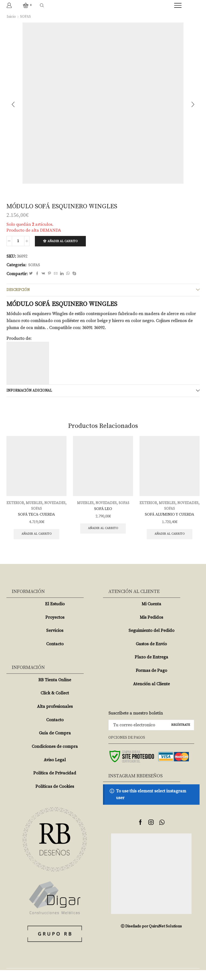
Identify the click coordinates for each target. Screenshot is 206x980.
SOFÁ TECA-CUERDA (37, 516)
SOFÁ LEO (103, 511)
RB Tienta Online (55, 690)
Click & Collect (55, 703)
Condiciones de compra (55, 756)
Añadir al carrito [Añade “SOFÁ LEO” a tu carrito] (103, 531)
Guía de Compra (55, 743)
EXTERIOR (26, 505)
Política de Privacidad (55, 783)
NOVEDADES (30, 511)
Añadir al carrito (64, 241)
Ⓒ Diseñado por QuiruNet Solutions (151, 936)
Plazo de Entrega (151, 667)
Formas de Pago (151, 680)
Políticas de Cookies (55, 796)
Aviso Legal (55, 770)
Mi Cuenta (151, 614)
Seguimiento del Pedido (151, 640)
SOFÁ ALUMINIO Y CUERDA (170, 516)
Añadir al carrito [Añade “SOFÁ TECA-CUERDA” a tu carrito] (37, 537)
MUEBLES (46, 505)
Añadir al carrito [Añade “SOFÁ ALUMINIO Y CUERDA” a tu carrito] (170, 537)
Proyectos (55, 627)
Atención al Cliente (151, 694)
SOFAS (26, 17)
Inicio (11, 17)
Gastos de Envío (151, 654)
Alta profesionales (55, 716)
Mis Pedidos (151, 627)
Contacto (55, 654)
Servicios (55, 640)
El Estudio (55, 614)
